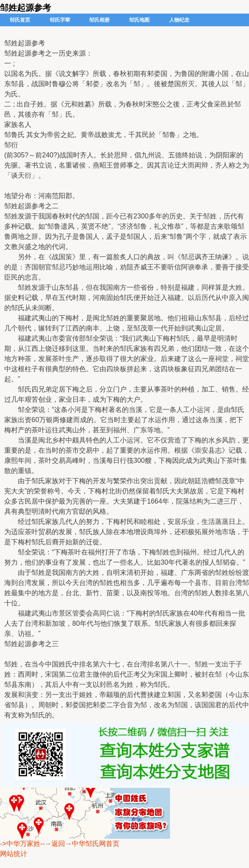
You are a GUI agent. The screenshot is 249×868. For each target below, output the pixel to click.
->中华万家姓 (20, 844)
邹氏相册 (99, 20)
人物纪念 (179, 20)
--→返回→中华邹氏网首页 (80, 844)
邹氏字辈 (60, 20)
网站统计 (14, 854)
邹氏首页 (20, 20)
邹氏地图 (139, 20)
